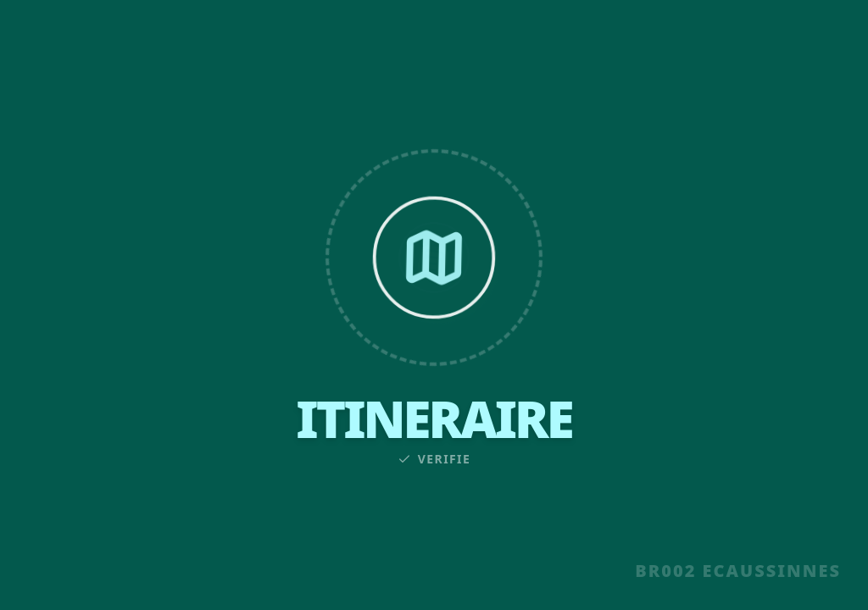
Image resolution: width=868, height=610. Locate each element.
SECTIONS (227, 44)
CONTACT (655, 44)
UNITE (94, 44)
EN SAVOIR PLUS (434, 557)
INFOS (361, 44)
